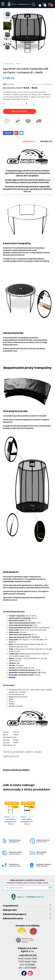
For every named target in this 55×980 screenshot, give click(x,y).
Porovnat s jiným (18, 122)
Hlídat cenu (28, 122)
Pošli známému (39, 122)
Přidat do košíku (20, 111)
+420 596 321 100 (28, 955)
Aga (18, 64)
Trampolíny (8, 64)
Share (8, 133)
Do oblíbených (7, 122)
